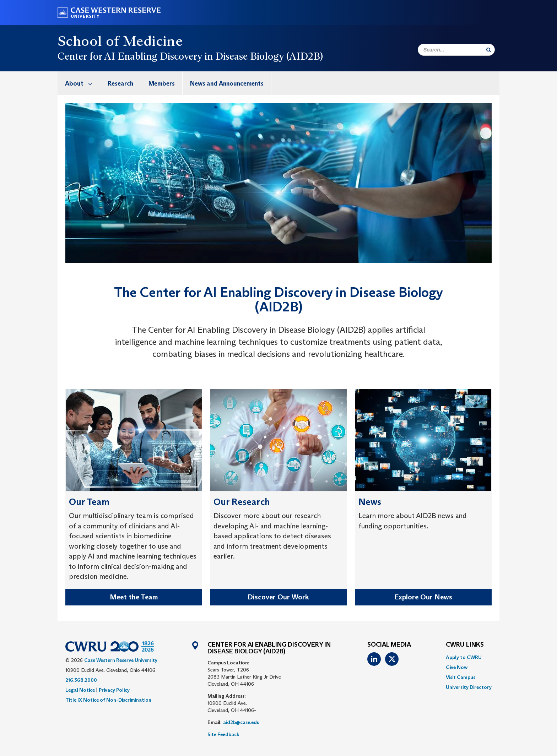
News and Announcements (227, 83)
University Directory (469, 687)
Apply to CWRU (464, 657)
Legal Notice (80, 690)
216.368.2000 (81, 680)
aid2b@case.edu (241, 722)
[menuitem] (79, 83)
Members (162, 83)
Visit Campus (461, 677)
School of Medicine (120, 41)
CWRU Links (465, 645)
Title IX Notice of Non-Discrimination (108, 700)
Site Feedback (223, 734)
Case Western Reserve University (121, 660)
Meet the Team (134, 597)
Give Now (457, 667)
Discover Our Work (278, 597)
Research (120, 83)
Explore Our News (423, 597)
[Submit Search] (489, 50)
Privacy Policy (114, 690)
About (82, 83)
